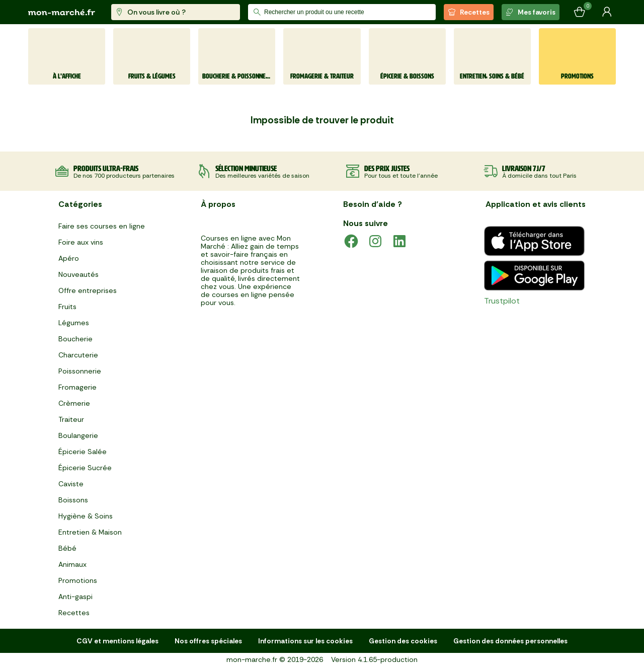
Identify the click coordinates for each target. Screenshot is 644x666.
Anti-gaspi (75, 597)
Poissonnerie (80, 371)
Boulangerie (78, 435)
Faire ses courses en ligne (102, 226)
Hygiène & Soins (86, 516)
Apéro (69, 258)
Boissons (73, 500)
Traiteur (71, 419)
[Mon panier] (580, 12)
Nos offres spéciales (208, 641)
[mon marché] (62, 12)
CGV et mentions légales (117, 641)
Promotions (78, 580)
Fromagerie (77, 387)
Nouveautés (78, 274)
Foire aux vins (81, 242)
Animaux (72, 564)
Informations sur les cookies (305, 641)
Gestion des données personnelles (510, 641)
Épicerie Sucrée (85, 468)
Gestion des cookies (403, 641)
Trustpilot (502, 301)
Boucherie (75, 339)
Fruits (67, 307)
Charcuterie (78, 355)
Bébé (67, 548)
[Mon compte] (607, 12)
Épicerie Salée (83, 452)
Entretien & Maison (90, 532)
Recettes (469, 12)
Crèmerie (74, 403)
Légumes (74, 323)
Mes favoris (531, 12)
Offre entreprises (88, 290)
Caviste (71, 484)
